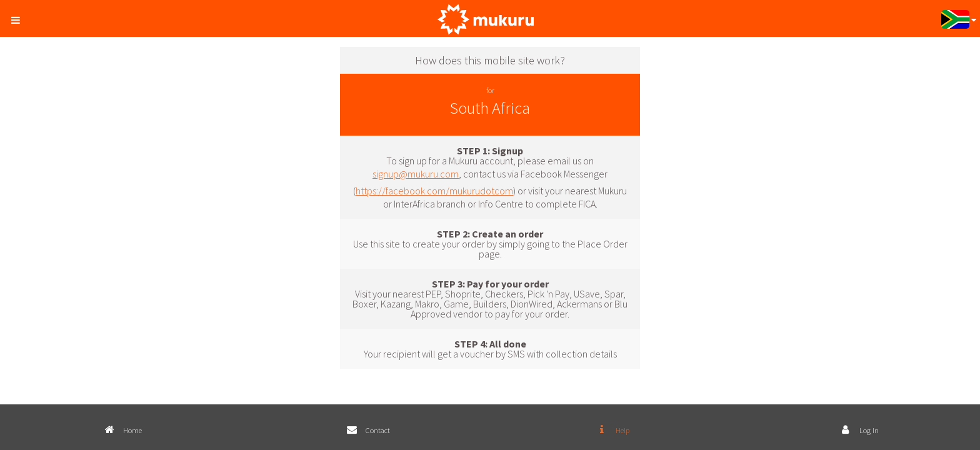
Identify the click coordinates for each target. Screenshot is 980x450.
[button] (19, 17)
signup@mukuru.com (416, 174)
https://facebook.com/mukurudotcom (434, 191)
